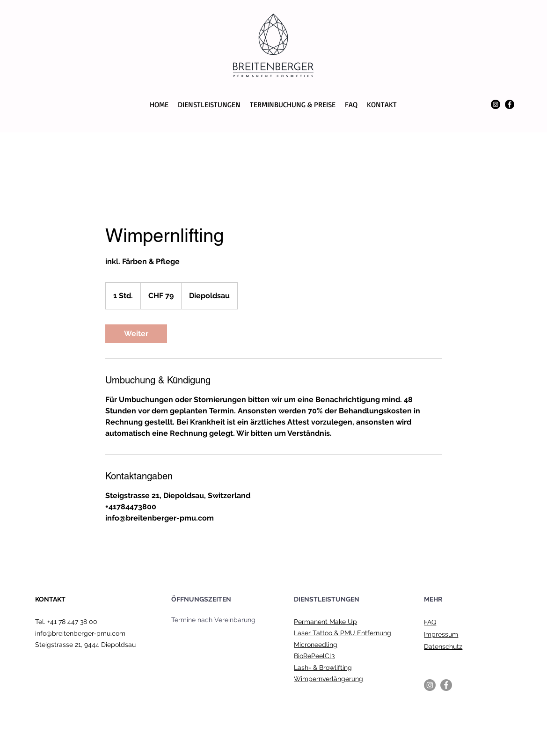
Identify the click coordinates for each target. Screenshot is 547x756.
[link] (136, 334)
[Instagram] (496, 104)
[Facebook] (510, 104)
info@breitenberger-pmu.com (80, 633)
